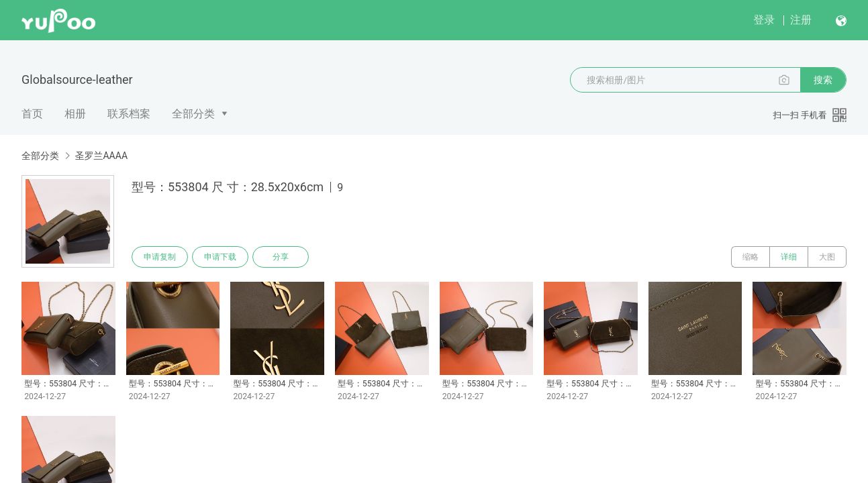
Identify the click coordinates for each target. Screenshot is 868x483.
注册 (801, 20)
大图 (827, 257)
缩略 (751, 257)
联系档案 (129, 114)
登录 (764, 20)
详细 (789, 257)
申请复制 (160, 257)
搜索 (823, 80)
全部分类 (193, 114)
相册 (75, 114)
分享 (281, 257)
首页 (32, 114)
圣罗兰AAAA (101, 156)
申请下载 (220, 257)
